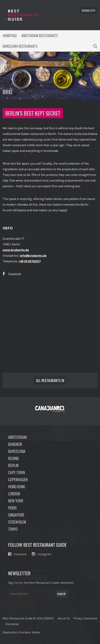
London (14, 494)
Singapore (16, 515)
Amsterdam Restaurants (40, 36)
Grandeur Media (29, 632)
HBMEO (49, 618)
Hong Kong (17, 486)
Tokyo (13, 529)
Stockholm (17, 522)
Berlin (13, 465)
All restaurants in (50, 380)
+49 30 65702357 (30, 261)
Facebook (12, 274)
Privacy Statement (85, 618)
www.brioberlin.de (16, 250)
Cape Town (17, 472)
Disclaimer (12, 624)
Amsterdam (17, 437)
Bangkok (15, 444)
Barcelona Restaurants (20, 46)
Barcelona (17, 451)
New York (16, 501)
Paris (12, 508)
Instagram (42, 554)
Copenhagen (18, 479)
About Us (64, 618)
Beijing (13, 458)
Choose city (88, 10)
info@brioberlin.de (33, 256)
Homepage (10, 36)
